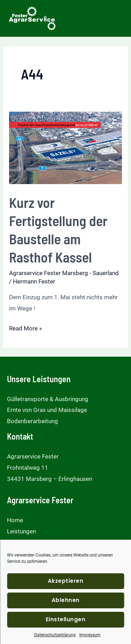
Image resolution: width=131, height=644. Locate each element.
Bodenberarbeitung (32, 421)
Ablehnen (66, 600)
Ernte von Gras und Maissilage (47, 410)
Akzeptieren (66, 581)
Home (15, 520)
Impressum (90, 635)
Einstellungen (66, 619)
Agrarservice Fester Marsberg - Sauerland (64, 273)
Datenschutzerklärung (55, 635)
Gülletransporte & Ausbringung (48, 399)
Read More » (26, 329)
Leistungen (21, 531)
